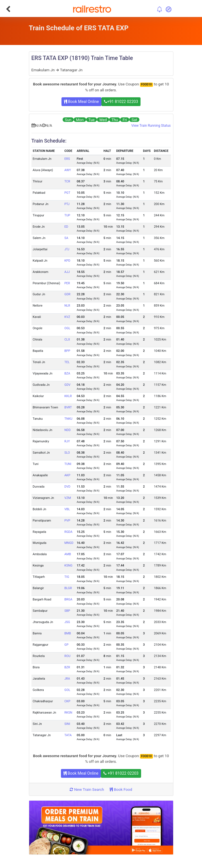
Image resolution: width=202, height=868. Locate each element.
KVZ (67, 317)
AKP (67, 475)
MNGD (69, 543)
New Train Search (87, 789)
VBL (67, 509)
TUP (67, 215)
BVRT (68, 407)
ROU (67, 656)
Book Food (121, 789)
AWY (68, 170)
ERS (67, 159)
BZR (67, 667)
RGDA (68, 532)
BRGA (68, 599)
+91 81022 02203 (121, 102)
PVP (67, 521)
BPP (67, 351)
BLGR (68, 588)
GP (66, 645)
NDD (67, 430)
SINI (67, 724)
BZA (67, 373)
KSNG (68, 566)
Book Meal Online (81, 102)
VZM (68, 498)
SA (66, 238)
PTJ (67, 204)
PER (67, 283)
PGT (67, 193)
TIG (67, 577)
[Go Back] (8, 9)
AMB (68, 554)
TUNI (68, 464)
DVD (67, 487)
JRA (67, 679)
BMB (68, 633)
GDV (67, 385)
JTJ (67, 249)
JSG (67, 622)
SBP (67, 611)
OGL (67, 328)
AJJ (67, 272)
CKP (67, 701)
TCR (67, 181)
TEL (67, 362)
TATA (68, 735)
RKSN (68, 713)
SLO (67, 453)
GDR (67, 294)
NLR (67, 306)
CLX (67, 340)
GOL (67, 690)
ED (66, 227)
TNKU (68, 419)
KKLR (68, 396)
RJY (67, 441)
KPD (67, 261)
